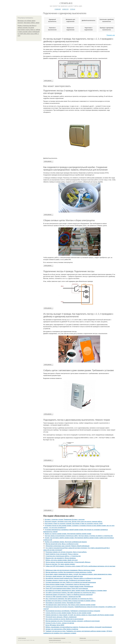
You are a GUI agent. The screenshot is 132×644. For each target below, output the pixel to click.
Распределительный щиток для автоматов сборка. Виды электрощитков (76, 466)
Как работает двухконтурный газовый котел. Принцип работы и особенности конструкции (73, 578)
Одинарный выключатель (52, 20)
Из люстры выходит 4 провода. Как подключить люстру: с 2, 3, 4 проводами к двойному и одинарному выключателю (78, 315)
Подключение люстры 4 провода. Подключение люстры (69, 271)
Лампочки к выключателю (52, 29)
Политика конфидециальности (55, 640)
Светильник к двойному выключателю (107, 20)
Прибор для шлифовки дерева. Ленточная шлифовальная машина (66, 542)
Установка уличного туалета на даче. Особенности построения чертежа (68, 580)
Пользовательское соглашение (59, 638)
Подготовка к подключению (88, 29)
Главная (58, 9)
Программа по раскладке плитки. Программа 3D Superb (63, 603)
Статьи (72, 9)
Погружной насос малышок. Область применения (61, 617)
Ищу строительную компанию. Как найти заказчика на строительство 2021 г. (69, 599)
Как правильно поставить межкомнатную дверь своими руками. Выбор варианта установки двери (76, 591)
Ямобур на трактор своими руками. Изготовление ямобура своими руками (68, 534)
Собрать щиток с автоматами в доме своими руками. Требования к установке (79, 370)
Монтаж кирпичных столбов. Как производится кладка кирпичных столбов (69, 572)
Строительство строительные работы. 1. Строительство (63, 556)
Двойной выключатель (89, 20)
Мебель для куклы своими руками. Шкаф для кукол (62, 560)
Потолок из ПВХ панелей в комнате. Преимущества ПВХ (63, 597)
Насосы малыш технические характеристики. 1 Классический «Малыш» (68, 562)
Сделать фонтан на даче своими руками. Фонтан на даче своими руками (68, 613)
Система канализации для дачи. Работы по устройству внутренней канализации (71, 582)
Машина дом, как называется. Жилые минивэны (61, 558)
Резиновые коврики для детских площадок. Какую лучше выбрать (66, 552)
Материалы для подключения (70, 20)
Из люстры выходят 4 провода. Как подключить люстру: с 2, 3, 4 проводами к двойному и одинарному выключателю (78, 40)
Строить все (66, 3)
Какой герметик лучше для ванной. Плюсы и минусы (62, 554)
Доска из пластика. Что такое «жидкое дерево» (60, 564)
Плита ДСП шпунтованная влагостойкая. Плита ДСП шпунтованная (67, 588)
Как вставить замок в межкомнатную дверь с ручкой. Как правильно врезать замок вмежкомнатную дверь (79, 574)
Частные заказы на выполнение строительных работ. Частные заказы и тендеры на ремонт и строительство (79, 536)
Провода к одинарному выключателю (107, 29)
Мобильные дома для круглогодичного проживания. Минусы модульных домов (70, 570)
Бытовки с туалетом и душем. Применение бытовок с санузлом (65, 519)
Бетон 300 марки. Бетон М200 (55, 625)
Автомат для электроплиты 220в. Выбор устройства (62, 629)
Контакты (51, 638)
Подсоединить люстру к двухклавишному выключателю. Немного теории (77, 420)
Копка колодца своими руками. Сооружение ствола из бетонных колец (68, 584)
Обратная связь (83, 638)
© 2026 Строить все (22, 638)
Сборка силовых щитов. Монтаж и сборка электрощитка (69, 220)
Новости (65, 9)
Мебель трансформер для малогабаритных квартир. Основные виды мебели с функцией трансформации (79, 627)
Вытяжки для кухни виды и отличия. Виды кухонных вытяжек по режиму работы (71, 601)
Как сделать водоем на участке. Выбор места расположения (64, 619)
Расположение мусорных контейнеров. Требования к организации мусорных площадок (73, 611)
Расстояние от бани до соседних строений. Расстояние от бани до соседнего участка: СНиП (74, 524)
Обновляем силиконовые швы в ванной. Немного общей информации (67, 546)
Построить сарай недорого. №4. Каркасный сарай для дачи (64, 576)
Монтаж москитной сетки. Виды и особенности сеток (62, 544)
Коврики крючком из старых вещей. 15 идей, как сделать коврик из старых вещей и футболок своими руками (80, 615)
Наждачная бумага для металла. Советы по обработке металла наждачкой (69, 595)
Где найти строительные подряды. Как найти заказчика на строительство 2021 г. (71, 593)
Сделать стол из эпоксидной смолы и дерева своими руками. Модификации (69, 586)
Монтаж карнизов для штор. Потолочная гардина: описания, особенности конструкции (73, 621)
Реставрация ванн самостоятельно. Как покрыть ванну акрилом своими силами (70, 605)
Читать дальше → (48, 81)
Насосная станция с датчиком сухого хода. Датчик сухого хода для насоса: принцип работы (73, 522)
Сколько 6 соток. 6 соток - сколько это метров (60, 623)
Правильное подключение (70, 29)
